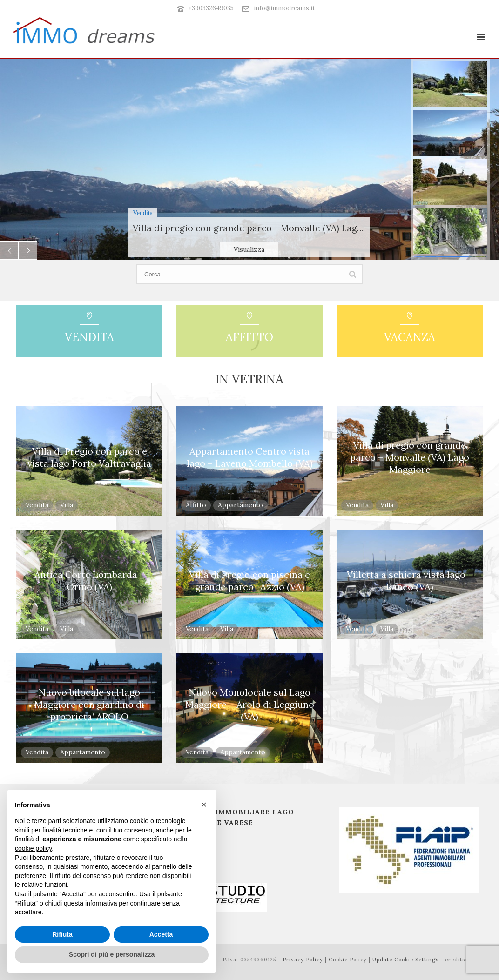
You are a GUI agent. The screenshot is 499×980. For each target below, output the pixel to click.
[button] (204, 805)
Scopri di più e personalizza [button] (112, 954)
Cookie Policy (348, 960)
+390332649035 (211, 8)
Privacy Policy (303, 960)
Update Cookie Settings (405, 960)
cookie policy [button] (33, 848)
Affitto (249, 337)
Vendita (89, 337)
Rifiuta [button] (62, 934)
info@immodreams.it (284, 8)
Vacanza (410, 337)
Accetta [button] (161, 934)
